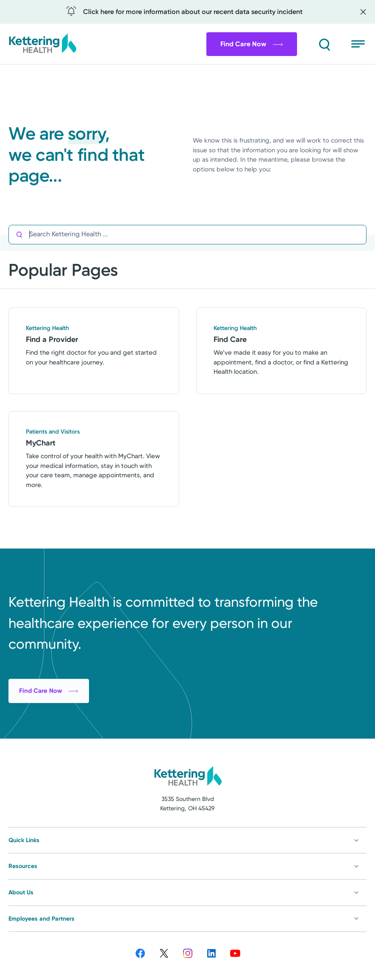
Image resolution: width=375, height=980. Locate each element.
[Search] (324, 44)
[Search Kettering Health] (198, 234)
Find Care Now (252, 44)
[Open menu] (359, 44)
